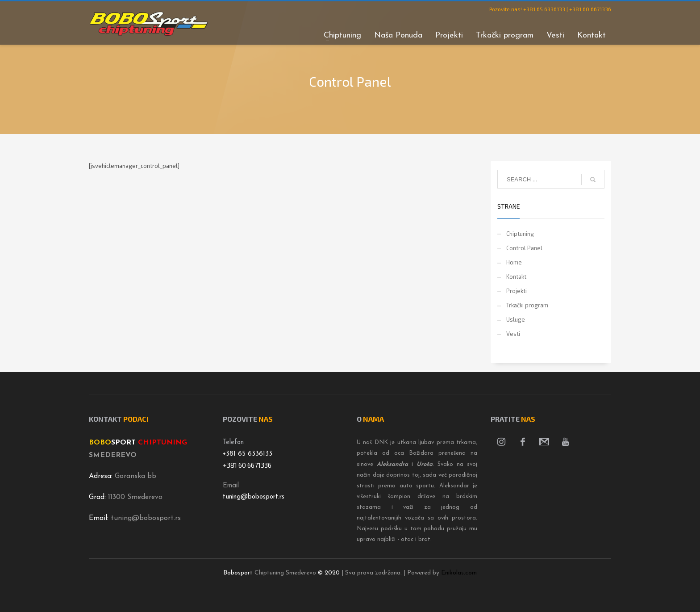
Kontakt (516, 277)
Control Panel (524, 248)
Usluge (516, 319)
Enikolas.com (459, 573)
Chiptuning (520, 234)
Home (514, 262)
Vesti (513, 334)
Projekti (517, 291)
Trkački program (527, 305)
